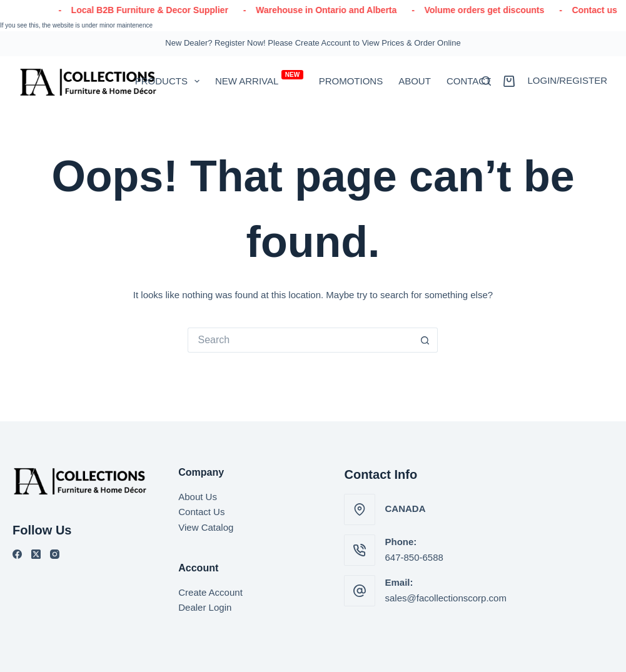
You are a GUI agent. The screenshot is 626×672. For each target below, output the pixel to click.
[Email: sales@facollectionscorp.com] (360, 591)
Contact (469, 81)
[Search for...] (300, 340)
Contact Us (201, 512)
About (415, 81)
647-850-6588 (414, 557)
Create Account (210, 592)
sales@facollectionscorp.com (445, 598)
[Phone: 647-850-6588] (360, 550)
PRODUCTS (170, 81)
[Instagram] (55, 554)
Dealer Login (205, 607)
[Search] (486, 81)
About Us (198, 497)
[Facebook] (17, 554)
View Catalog (206, 527)
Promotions (351, 81)
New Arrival (259, 78)
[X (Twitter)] (36, 554)
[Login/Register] (567, 81)
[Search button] (425, 340)
